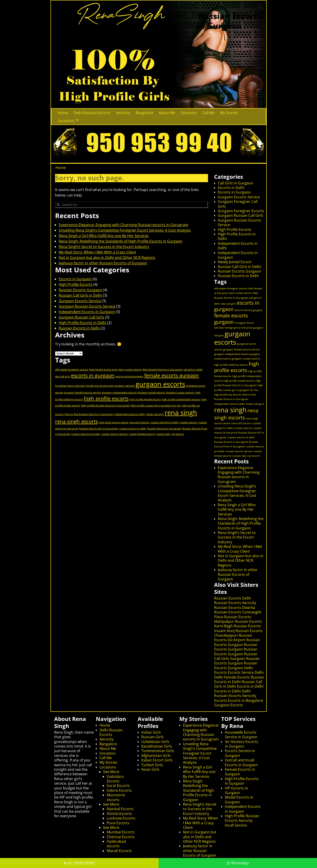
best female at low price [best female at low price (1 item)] (103, 370)
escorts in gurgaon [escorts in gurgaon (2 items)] (93, 375)
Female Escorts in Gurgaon (240, 772)
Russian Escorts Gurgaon (80, 290)
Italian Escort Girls (157, 760)
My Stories (229, 113)
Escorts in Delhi (231, 188)
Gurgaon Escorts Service (80, 301)
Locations (66, 121)
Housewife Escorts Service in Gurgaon (241, 735)
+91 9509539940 (79, 863)
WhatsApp (238, 863)
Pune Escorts (118, 823)
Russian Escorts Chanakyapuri (238, 633)
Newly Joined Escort (235, 262)
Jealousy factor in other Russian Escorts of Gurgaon (103, 263)
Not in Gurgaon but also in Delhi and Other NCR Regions (107, 258)
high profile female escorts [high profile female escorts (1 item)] (145, 399)
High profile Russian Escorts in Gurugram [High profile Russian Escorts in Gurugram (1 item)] (105, 406)
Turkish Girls (152, 765)
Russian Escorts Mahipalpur (233, 619)
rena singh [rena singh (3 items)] (181, 413)
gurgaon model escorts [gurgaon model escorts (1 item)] (151, 393)
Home (63, 113)
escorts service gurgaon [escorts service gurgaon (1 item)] (129, 376)
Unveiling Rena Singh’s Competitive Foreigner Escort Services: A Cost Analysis (125, 230)
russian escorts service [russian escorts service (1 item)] (114, 434)
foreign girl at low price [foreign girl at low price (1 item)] (100, 386)
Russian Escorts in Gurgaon (229, 21)
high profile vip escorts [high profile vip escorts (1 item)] (228, 395)
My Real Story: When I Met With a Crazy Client (97, 252)
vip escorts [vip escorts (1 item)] (178, 434)
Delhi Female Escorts (232, 677)
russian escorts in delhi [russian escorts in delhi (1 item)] (133, 429)
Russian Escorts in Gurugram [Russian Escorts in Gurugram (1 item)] (164, 429)
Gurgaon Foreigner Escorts (241, 211)
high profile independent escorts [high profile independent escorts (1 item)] (181, 399)
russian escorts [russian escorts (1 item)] (188, 422)
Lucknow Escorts (121, 818)
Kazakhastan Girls (157, 746)
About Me (167, 113)
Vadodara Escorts (115, 779)
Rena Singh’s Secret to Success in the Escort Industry (104, 247)
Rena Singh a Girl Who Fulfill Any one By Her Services (104, 236)
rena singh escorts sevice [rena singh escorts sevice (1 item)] (113, 422)
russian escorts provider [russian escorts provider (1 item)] (86, 434)
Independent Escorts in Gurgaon (87, 312)
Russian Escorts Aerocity (235, 603)
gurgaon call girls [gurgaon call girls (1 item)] (125, 386)
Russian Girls (152, 737)
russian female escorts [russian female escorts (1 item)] (142, 434)
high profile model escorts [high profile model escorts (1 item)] (239, 381)
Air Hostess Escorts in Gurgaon (241, 744)
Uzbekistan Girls (155, 742)
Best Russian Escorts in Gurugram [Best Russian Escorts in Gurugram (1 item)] (163, 370)
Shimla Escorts (119, 814)
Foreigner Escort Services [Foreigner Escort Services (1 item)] (70, 386)
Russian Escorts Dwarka (235, 608)
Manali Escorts (119, 851)
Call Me (208, 113)
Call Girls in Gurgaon (235, 183)
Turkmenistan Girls (158, 751)
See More (111, 772)
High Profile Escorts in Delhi (82, 323)
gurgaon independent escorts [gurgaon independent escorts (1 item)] (119, 393)
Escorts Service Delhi (246, 672)
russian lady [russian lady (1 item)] (163, 434)
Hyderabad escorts (116, 844)
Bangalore (144, 113)
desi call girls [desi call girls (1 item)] (63, 376)
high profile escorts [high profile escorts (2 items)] (106, 398)
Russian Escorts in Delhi (79, 328)
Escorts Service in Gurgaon (240, 753)
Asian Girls (150, 769)
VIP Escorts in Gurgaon (236, 790)
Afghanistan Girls (156, 756)
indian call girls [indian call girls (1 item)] (155, 414)
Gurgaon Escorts (229, 705)
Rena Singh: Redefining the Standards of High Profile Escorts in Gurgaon (120, 241)
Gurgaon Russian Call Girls (81, 317)
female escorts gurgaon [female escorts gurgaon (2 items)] (172, 375)
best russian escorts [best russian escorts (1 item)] (130, 370)
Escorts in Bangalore (245, 700)
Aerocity (123, 113)
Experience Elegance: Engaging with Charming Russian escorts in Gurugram (123, 225)
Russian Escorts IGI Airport (233, 638)
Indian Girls (151, 732)
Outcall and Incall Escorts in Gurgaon (241, 762)
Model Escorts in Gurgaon (239, 799)
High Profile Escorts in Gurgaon (242, 781)
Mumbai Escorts (121, 832)
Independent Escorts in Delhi (238, 246)
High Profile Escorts (76, 284)
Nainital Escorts (120, 809)
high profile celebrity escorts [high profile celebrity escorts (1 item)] (231, 365)
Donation (189, 113)
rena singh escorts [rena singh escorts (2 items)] (76, 421)
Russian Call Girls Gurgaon (236, 656)
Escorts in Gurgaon (75, 279)
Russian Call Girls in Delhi (80, 295)
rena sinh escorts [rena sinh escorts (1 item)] (139, 422)
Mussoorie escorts (116, 797)
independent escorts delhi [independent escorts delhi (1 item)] (129, 414)
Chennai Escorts (121, 837)
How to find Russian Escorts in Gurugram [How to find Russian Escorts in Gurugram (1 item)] (89, 414)
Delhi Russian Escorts (92, 113)
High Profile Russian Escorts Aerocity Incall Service (242, 821)
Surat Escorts (118, 786)
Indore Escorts (119, 790)
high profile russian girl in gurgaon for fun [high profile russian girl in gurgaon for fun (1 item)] (156, 406)
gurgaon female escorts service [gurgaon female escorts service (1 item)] (82, 393)
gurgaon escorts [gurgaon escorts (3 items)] (160, 384)
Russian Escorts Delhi (233, 598)
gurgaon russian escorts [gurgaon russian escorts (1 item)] (180, 393)
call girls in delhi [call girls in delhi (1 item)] (193, 370)
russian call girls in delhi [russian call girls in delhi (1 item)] (164, 422)
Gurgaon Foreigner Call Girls (238, 204)
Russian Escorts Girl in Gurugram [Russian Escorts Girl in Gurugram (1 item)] (99, 429)
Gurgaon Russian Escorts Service (87, 306)
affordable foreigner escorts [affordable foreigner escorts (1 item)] (72, 370)
